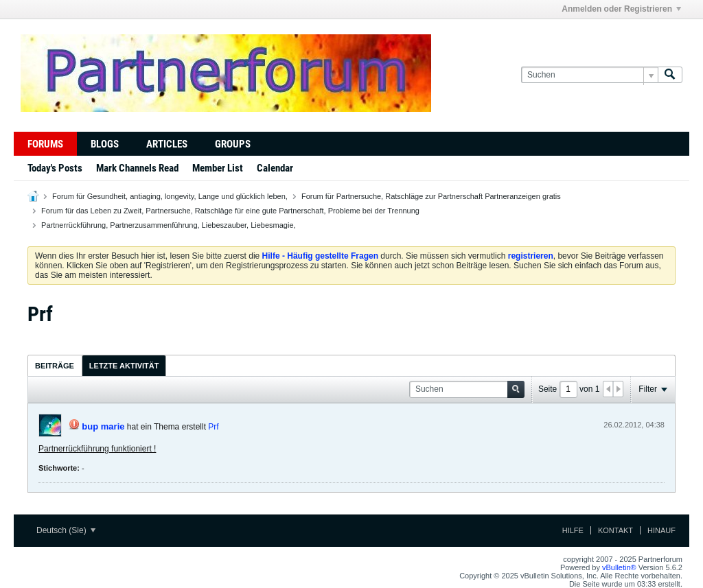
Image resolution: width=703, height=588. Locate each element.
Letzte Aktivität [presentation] (124, 366)
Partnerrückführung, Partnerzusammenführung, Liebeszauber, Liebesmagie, (169, 225)
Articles (167, 144)
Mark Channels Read (137, 168)
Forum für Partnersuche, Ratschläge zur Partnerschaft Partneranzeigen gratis (431, 196)
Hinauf (661, 530)
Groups (233, 144)
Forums (45, 144)
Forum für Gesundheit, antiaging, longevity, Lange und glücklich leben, (170, 196)
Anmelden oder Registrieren (621, 9)
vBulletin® (619, 567)
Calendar (275, 168)
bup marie (103, 426)
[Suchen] (589, 75)
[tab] (55, 365)
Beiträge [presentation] (55, 366)
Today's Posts (55, 168)
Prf (213, 427)
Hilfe (573, 530)
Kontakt (615, 530)
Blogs (105, 144)
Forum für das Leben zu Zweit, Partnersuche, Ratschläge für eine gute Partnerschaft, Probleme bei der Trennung (230, 211)
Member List (218, 168)
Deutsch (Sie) (66, 530)
